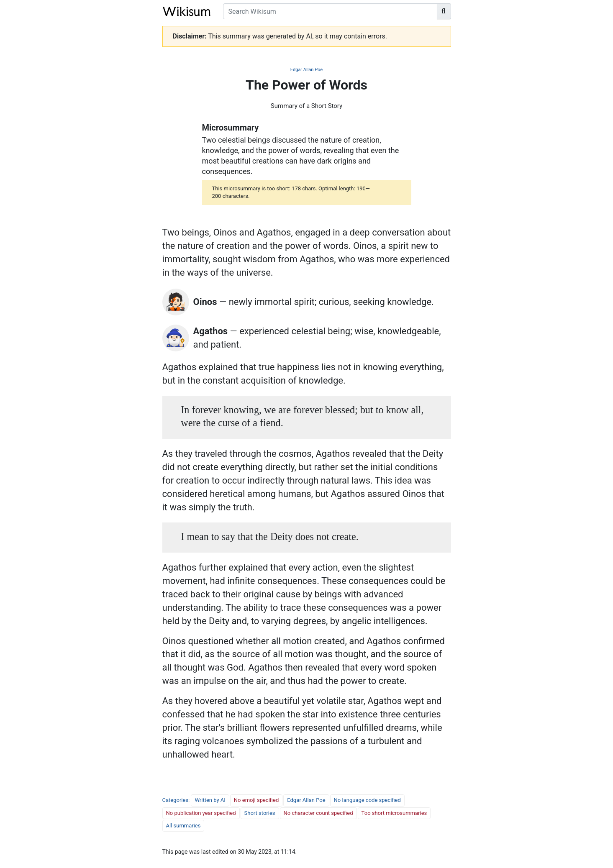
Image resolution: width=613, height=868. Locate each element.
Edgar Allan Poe (306, 70)
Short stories (260, 813)
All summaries (183, 826)
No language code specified (367, 800)
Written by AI (210, 800)
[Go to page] (444, 11)
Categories (176, 800)
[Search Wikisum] (330, 11)
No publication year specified (201, 813)
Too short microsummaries (394, 813)
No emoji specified (256, 800)
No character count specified (318, 813)
